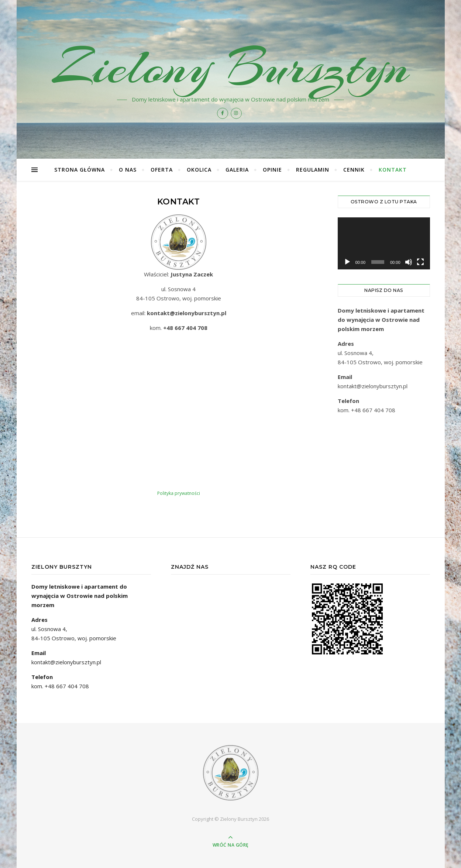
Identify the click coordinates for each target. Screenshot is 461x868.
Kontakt (393, 170)
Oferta (162, 170)
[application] (384, 243)
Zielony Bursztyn (230, 67)
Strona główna (80, 170)
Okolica (199, 170)
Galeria (237, 170)
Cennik (354, 170)
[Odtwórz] (347, 262)
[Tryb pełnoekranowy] (420, 262)
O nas (128, 170)
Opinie (272, 170)
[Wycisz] (409, 262)
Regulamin (313, 170)
